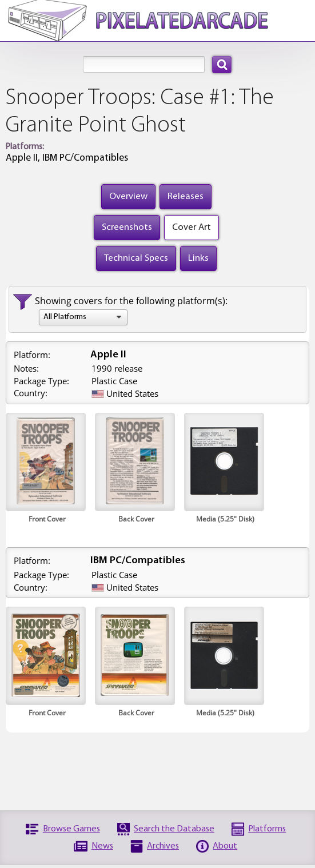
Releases (186, 196)
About (225, 846)
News (102, 846)
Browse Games (71, 829)
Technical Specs (136, 258)
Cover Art (192, 227)
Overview (128, 196)
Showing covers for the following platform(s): (131, 301)
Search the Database (174, 829)
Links (198, 258)
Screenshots (127, 227)
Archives (163, 846)
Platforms (267, 829)
